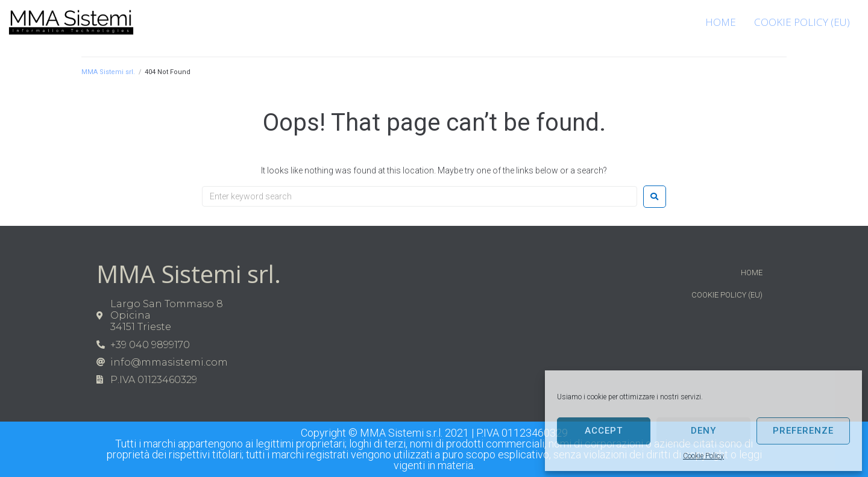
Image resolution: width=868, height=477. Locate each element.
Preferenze (803, 431)
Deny (703, 431)
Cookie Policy (703, 456)
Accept (604, 431)
